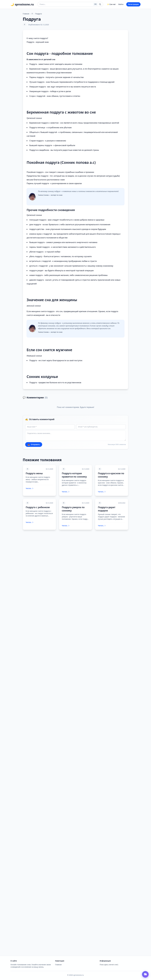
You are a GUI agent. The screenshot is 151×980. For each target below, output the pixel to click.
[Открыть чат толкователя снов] (145, 974)
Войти (121, 4)
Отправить (34, 445)
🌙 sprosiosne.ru (22, 4)
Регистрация (133, 4)
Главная (26, 14)
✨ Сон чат (111, 4)
